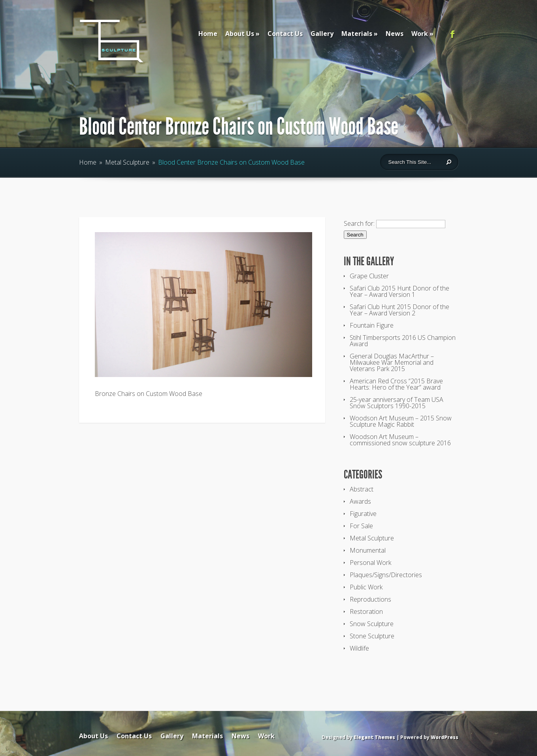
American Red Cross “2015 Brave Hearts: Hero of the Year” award (396, 384)
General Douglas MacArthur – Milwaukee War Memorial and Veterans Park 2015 (392, 362)
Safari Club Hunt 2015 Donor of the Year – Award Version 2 (399, 310)
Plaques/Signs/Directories (386, 575)
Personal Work (370, 563)
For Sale (361, 526)
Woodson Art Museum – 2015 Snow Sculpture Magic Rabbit (401, 421)
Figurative (363, 514)
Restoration (366, 612)
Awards (360, 501)
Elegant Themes (374, 737)
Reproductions (370, 599)
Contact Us (285, 34)
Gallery (322, 34)
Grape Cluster (369, 276)
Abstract (362, 489)
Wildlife (359, 648)
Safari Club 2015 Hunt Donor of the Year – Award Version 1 (399, 291)
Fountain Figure (372, 325)
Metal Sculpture (127, 162)
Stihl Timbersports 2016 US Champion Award (403, 341)
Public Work (366, 587)
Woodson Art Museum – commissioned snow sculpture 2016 (400, 440)
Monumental (368, 550)
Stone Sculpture (372, 636)
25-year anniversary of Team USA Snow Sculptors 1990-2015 (397, 403)
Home (208, 34)
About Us (240, 34)
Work (420, 34)
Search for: (359, 223)
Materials (357, 34)
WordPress (445, 737)
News (395, 34)
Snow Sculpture (372, 624)
